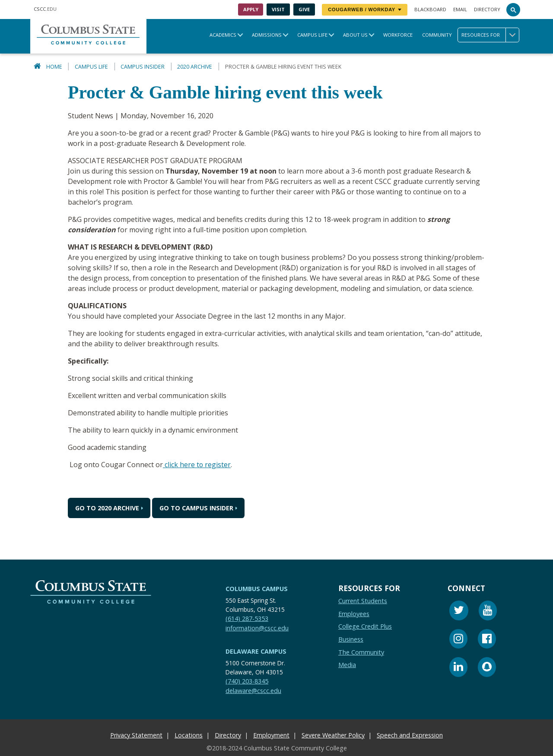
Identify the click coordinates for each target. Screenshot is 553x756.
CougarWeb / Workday (365, 9)
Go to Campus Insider (196, 508)
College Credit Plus (365, 626)
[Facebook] (487, 640)
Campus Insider (143, 67)
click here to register (197, 465)
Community (437, 35)
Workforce (398, 35)
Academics (223, 35)
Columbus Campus (257, 588)
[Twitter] (459, 611)
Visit (278, 9)
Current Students (363, 600)
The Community (361, 652)
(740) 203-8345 (247, 681)
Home (54, 67)
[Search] (513, 9)
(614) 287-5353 (247, 618)
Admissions (267, 35)
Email (460, 9)
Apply (251, 9)
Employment (271, 735)
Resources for (490, 35)
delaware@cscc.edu (253, 690)
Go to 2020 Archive (107, 508)
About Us (355, 35)
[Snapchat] (487, 668)
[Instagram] (458, 640)
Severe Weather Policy (333, 735)
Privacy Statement (136, 735)
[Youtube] (488, 611)
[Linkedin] (458, 668)
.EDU (45, 9)
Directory (487, 9)
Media (347, 664)
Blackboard (430, 9)
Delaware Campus (256, 651)
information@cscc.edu (257, 628)
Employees (354, 613)
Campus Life (312, 35)
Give (304, 9)
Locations (189, 735)
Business (351, 639)
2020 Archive (195, 67)
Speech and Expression (410, 735)
